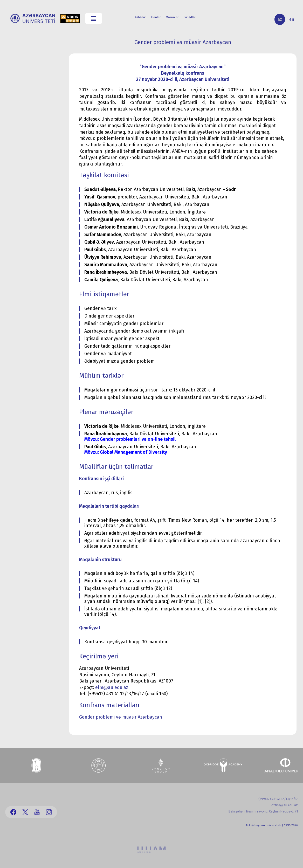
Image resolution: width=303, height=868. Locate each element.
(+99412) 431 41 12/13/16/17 (278, 799)
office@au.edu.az (285, 805)
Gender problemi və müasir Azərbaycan (121, 717)
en (292, 19)
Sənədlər (190, 17)
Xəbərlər (140, 17)
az (280, 19)
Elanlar (156, 17)
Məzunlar (172, 17)
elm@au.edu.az (112, 688)
